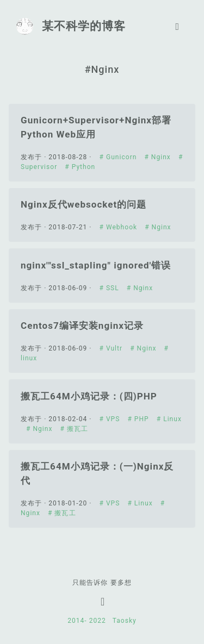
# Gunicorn (119, 157)
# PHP (139, 419)
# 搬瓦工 (74, 429)
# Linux (169, 419)
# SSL (110, 288)
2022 (102, 621)
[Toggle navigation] (177, 26)
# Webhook (120, 227)
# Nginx (158, 157)
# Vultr (112, 348)
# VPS (111, 419)
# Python (80, 167)
